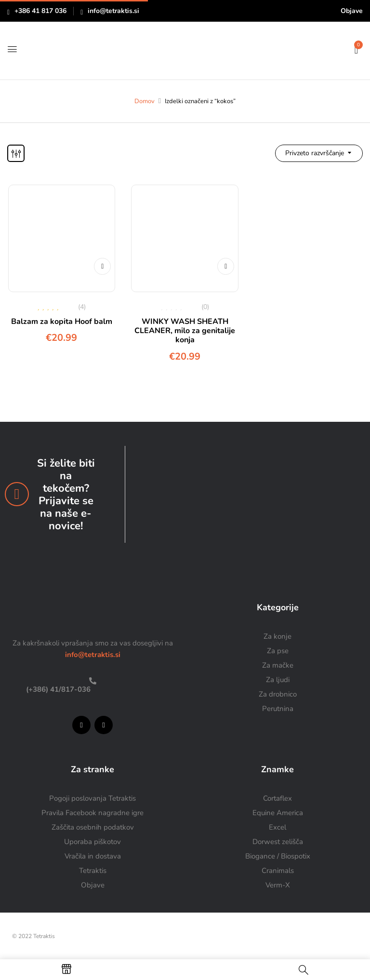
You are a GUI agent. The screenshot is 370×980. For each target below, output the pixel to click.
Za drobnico (278, 694)
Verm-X (278, 885)
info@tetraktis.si (113, 11)
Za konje (277, 636)
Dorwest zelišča (278, 842)
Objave (352, 11)
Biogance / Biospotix (278, 856)
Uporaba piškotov (92, 842)
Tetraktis (93, 871)
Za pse (278, 651)
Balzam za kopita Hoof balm (62, 322)
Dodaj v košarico (101, 259)
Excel (277, 827)
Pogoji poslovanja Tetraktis (92, 798)
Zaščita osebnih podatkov (93, 827)
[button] (356, 49)
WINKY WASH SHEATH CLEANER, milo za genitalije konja (185, 331)
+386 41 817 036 (40, 11)
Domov (145, 101)
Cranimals (278, 871)
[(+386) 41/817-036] (93, 681)
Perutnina (278, 709)
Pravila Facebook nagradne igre (92, 813)
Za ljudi (278, 680)
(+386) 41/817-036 (57, 689)
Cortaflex (277, 798)
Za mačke (278, 665)
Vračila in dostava (93, 856)
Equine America (278, 813)
